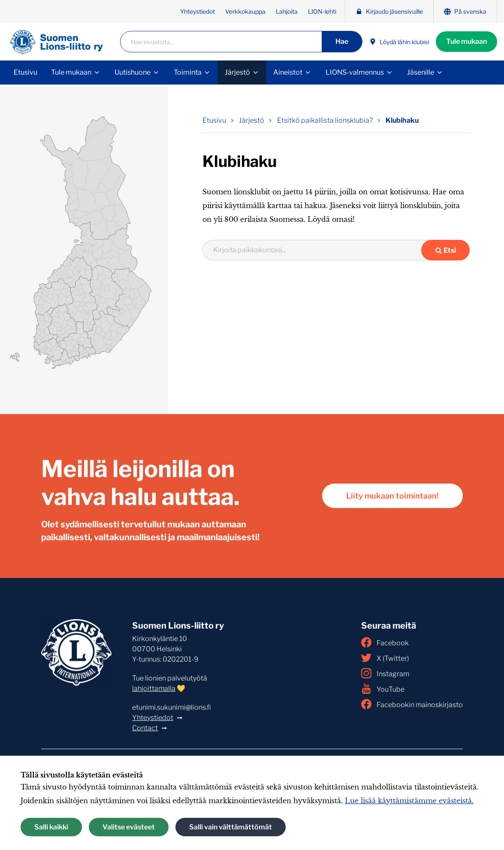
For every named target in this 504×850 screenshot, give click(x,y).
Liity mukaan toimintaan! (392, 496)
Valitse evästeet (129, 827)
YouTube (383, 689)
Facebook (385, 642)
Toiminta (188, 72)
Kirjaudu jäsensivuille (389, 11)
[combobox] (317, 250)
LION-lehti (322, 11)
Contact (145, 728)
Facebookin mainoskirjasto (412, 704)
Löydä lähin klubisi (399, 42)
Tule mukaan (466, 41)
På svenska (465, 11)
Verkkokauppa (245, 11)
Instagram (385, 673)
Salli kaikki (51, 827)
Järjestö (237, 72)
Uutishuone (133, 72)
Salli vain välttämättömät (231, 827)
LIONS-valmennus (355, 72)
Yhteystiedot (198, 11)
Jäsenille (421, 72)
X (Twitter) (385, 658)
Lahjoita (287, 11)
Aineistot (288, 72)
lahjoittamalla (154, 688)
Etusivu (26, 72)
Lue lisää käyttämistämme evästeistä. (409, 801)
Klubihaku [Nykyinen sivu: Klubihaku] (402, 120)
